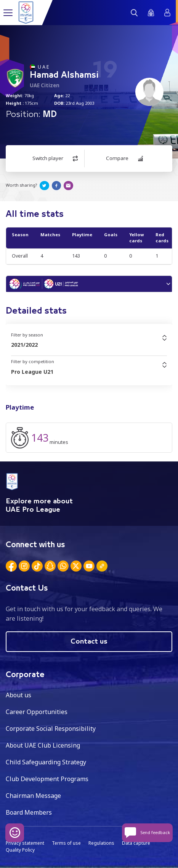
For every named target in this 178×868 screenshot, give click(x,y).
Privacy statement (25, 843)
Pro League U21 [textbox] (32, 372)
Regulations (101, 843)
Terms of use (66, 843)
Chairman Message (33, 796)
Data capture (136, 843)
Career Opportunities (37, 712)
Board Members (29, 812)
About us (18, 695)
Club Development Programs (47, 779)
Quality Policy (20, 850)
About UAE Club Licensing (43, 745)
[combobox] (89, 345)
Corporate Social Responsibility (51, 729)
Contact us (89, 642)
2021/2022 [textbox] (24, 345)
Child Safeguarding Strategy (46, 762)
